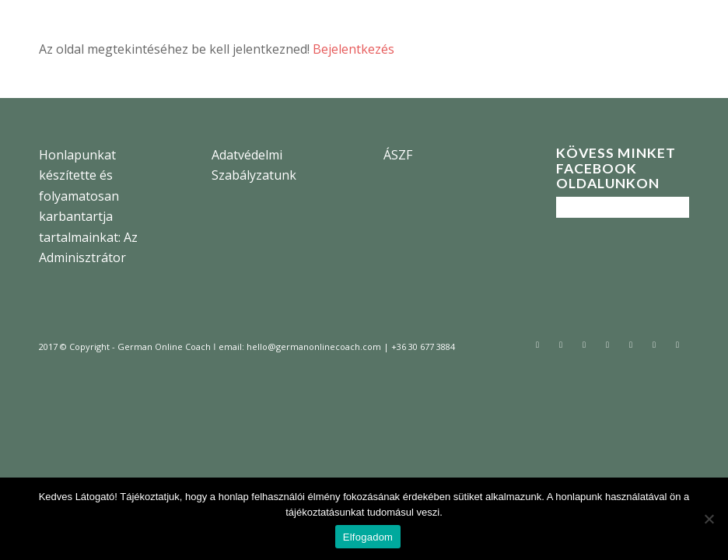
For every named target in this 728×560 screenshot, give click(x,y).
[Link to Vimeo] (677, 345)
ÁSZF (398, 155)
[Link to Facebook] (561, 345)
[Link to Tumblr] (607, 345)
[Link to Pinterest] (631, 345)
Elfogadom (368, 537)
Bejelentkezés (353, 49)
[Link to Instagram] (584, 345)
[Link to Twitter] (537, 345)
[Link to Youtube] (654, 345)
